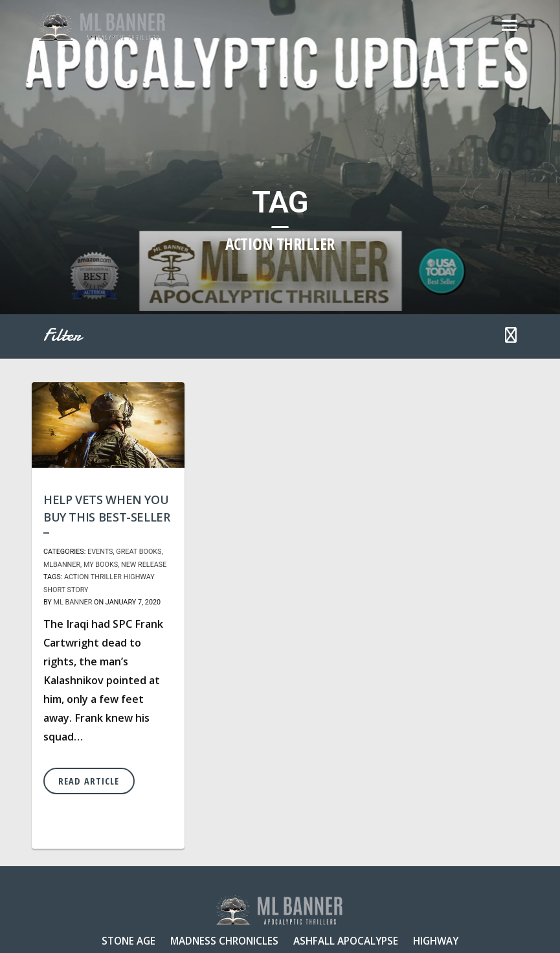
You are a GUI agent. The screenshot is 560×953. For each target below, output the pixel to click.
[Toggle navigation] (510, 26)
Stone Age (129, 941)
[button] (511, 336)
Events (100, 552)
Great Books (139, 552)
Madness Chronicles (224, 941)
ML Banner (73, 602)
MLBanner (62, 565)
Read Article (89, 781)
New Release (144, 565)
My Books (101, 565)
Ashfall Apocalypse (346, 941)
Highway (139, 577)
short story (66, 590)
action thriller (93, 577)
